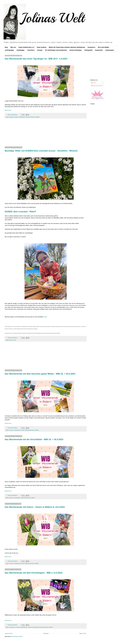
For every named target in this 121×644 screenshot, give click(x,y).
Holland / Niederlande (33, 627)
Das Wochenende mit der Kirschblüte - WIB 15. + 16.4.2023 (34, 439)
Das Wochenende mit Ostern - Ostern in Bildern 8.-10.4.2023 (35, 507)
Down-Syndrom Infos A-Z (26, 47)
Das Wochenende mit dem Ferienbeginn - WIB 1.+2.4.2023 (34, 573)
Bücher (11, 340)
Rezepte (40, 50)
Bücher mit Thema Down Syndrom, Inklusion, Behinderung (67, 47)
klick (45, 317)
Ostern (23, 563)
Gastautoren (91, 47)
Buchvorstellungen (76, 50)
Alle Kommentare (97, 86)
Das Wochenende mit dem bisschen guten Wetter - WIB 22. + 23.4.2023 (40, 374)
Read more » (8, 110)
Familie (16, 117)
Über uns (13, 47)
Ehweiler (11, 117)
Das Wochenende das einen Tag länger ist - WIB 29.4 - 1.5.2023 (36, 59)
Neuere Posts (9, 633)
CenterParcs (31, 50)
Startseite (46, 633)
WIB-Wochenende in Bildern (33, 117)
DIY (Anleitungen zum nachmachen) (56, 50)
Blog (6, 47)
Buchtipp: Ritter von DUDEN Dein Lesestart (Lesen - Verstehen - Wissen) (41, 151)
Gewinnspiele (110, 50)
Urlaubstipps (20, 50)
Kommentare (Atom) (17, 636)
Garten (23, 430)
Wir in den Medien (103, 47)
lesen (15, 340)
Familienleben (22, 117)
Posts (94, 83)
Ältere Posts (83, 633)
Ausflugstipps (9, 50)
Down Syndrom (42, 47)
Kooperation (99, 50)
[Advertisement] (46, 133)
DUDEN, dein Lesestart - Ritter (20, 212)
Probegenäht (88, 50)
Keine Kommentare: (13, 115)
